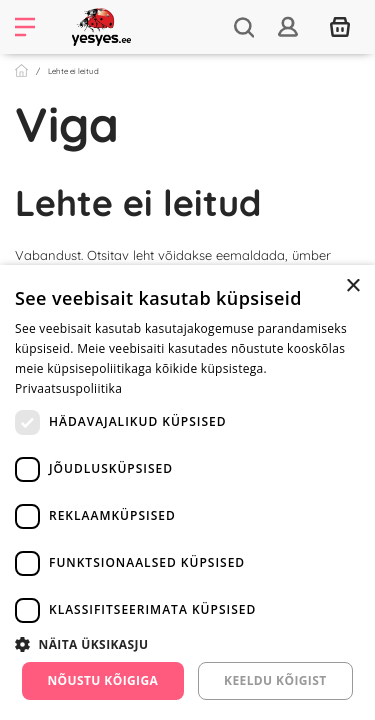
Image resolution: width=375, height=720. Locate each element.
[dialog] (187, 492)
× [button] (352, 286)
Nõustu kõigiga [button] (102, 680)
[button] (187, 644)
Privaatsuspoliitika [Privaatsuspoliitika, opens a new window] (68, 388)
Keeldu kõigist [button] (275, 680)
